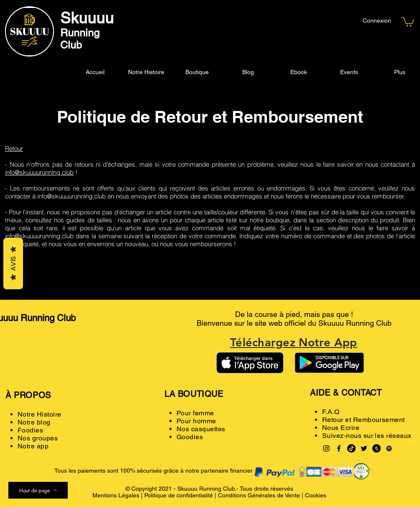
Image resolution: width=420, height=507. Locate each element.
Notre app (33, 446)
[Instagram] (326, 448)
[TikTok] (351, 448)
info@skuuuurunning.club (39, 172)
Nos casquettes (201, 429)
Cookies (316, 495)
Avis (13, 264)
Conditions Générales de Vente (259, 495)
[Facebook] (339, 448)
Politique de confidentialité (179, 495)
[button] (408, 21)
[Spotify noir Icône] (389, 448)
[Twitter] (364, 448)
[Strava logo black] (376, 448)
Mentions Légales (116, 495)
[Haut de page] (38, 490)
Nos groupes (38, 438)
